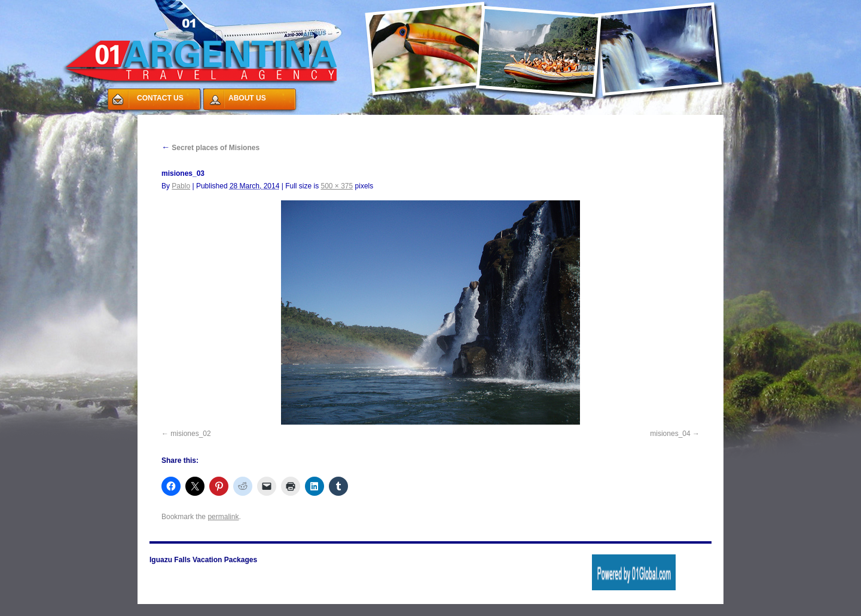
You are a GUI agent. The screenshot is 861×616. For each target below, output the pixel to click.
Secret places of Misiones (210, 148)
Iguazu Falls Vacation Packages (203, 560)
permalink (223, 517)
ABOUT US (247, 98)
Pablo (181, 186)
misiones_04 (670, 434)
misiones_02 (190, 434)
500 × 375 (337, 186)
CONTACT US (160, 98)
